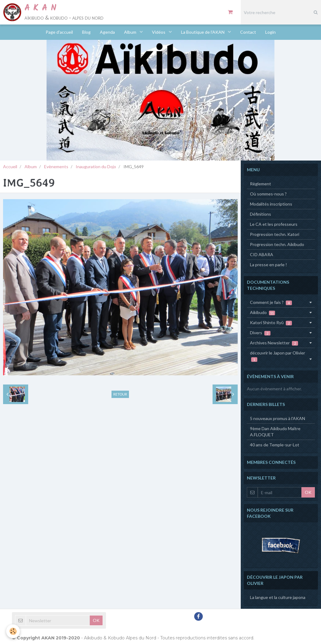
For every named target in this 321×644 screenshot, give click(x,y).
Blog (86, 32)
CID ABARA (262, 254)
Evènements (56, 167)
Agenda (107, 32)
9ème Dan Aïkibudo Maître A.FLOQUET (275, 432)
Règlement (261, 184)
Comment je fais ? (271, 302)
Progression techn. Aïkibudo (277, 244)
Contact (248, 32)
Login (270, 32)
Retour (120, 394)
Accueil (10, 167)
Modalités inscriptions (271, 204)
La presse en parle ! (268, 265)
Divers (260, 333)
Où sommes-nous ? (268, 194)
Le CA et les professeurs (274, 224)
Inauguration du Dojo (96, 167)
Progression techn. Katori (275, 234)
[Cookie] (13, 631)
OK (308, 492)
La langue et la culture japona (278, 597)
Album (131, 32)
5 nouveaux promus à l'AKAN (278, 418)
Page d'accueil (59, 32)
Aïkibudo (262, 313)
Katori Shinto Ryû (271, 323)
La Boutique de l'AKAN (203, 32)
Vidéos (159, 32)
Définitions (261, 214)
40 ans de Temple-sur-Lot (275, 445)
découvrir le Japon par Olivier (278, 356)
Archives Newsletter (274, 343)
